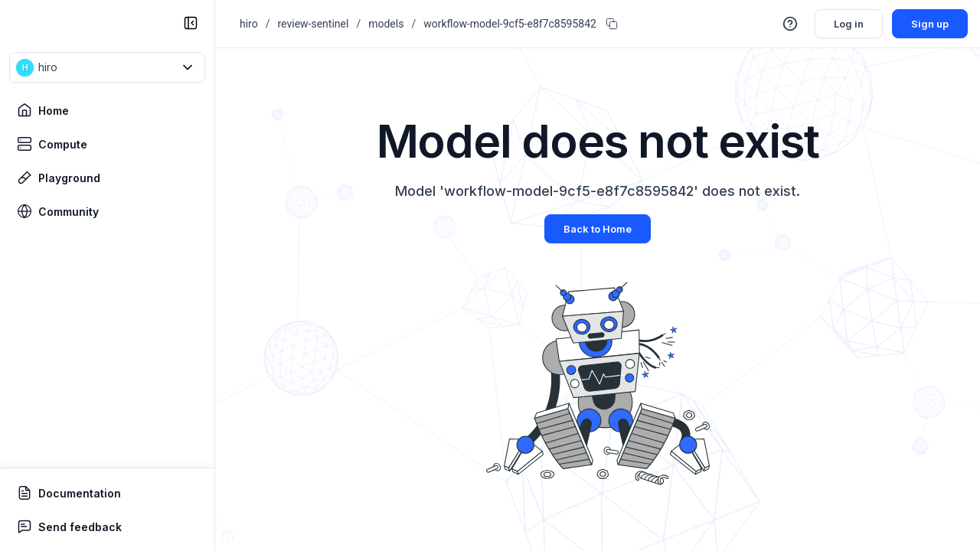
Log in (843, 23)
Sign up (928, 23)
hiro (249, 24)
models (386, 24)
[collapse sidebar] (191, 23)
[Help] (782, 24)
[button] (107, 67)
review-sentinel (314, 24)
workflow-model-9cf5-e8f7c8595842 (510, 24)
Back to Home (598, 228)
